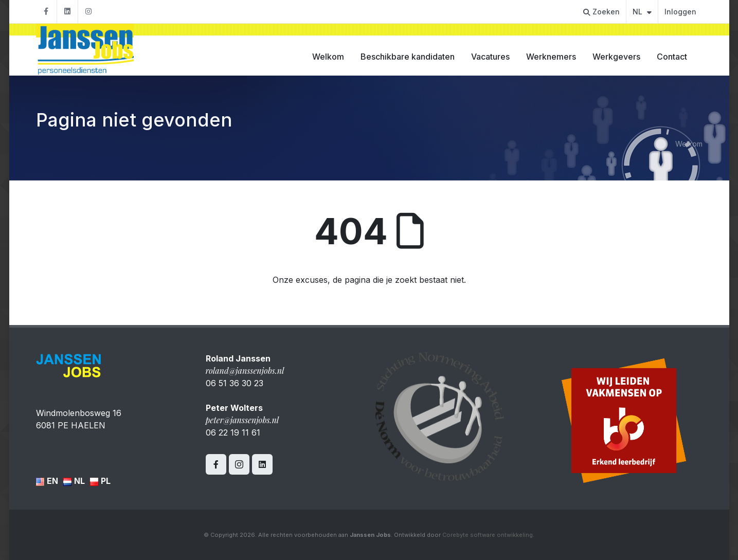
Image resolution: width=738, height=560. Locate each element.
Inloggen (680, 12)
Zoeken (601, 12)
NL (642, 12)
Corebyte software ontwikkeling (488, 535)
